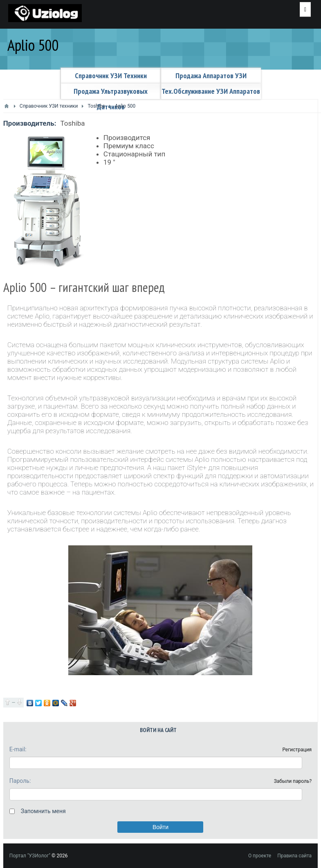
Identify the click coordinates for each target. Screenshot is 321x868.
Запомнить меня (43, 811)
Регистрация (297, 750)
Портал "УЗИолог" (30, 856)
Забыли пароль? (293, 781)
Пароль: (20, 781)
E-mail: (18, 749)
